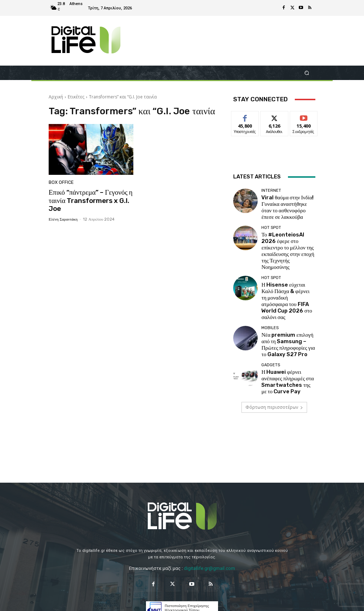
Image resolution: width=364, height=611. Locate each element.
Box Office (60, 183)
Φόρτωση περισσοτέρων (274, 348)
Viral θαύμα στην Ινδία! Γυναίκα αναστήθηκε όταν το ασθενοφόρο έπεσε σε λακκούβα (288, 203)
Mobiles (270, 281)
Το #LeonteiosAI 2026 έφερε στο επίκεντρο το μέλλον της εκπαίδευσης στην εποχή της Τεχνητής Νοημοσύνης (287, 234)
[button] (307, 73)
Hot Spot (271, 220)
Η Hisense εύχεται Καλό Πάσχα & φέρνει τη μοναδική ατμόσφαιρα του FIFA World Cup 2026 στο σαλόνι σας (285, 264)
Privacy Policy (163, 601)
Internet (271, 193)
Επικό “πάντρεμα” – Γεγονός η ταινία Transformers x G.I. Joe (87, 200)
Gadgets (271, 311)
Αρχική (56, 97)
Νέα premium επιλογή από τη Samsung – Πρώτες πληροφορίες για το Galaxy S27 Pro (287, 294)
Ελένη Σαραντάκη (63, 217)
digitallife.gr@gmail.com (209, 510)
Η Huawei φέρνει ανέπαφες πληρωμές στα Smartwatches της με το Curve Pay (285, 325)
